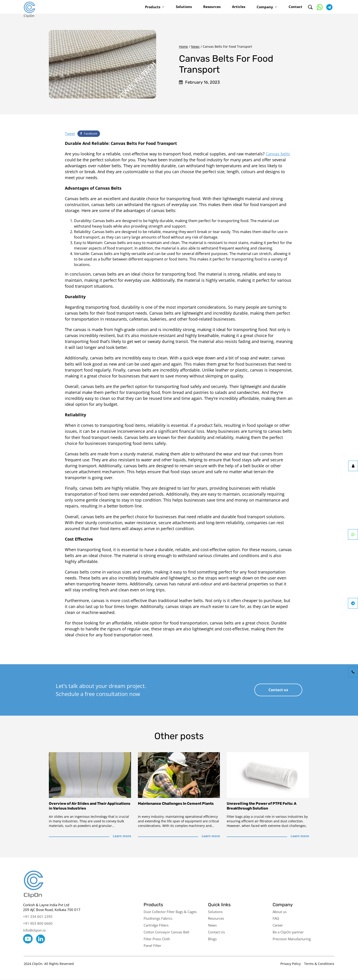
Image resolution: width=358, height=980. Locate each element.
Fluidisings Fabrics (158, 918)
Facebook (89, 133)
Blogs (212, 939)
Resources (212, 7)
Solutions (184, 7)
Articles (239, 7)
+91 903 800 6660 (38, 923)
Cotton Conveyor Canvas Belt (166, 932)
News (195, 46)
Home (183, 46)
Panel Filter (152, 945)
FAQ (276, 918)
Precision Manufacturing (292, 939)
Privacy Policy (291, 964)
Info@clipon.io (34, 930)
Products (153, 7)
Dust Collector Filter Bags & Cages (170, 912)
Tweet (70, 134)
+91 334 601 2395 (38, 916)
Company (265, 7)
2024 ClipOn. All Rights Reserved (49, 964)
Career (278, 925)
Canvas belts (278, 154)
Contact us (278, 690)
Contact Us (216, 932)
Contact (295, 7)
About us (280, 912)
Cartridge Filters (156, 925)
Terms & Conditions (319, 964)
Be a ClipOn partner (288, 932)
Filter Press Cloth (157, 939)
